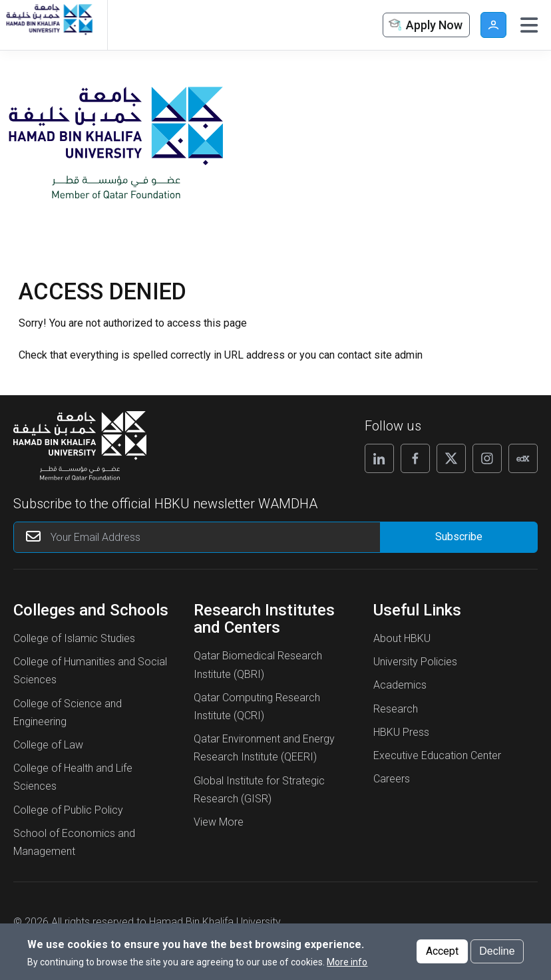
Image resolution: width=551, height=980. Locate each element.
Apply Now (425, 26)
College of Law (48, 745)
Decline (497, 951)
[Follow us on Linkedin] (379, 458)
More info (347, 962)
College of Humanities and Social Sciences (90, 671)
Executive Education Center (437, 755)
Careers (392, 779)
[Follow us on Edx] (523, 458)
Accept (442, 951)
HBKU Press (401, 732)
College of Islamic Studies (74, 638)
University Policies (415, 662)
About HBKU (402, 638)
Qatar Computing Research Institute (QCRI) (257, 707)
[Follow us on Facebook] (415, 458)
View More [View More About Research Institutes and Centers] (219, 822)
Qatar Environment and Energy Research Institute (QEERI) (264, 748)
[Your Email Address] (209, 537)
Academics (400, 685)
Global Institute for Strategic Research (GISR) (259, 790)
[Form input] (459, 537)
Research (396, 709)
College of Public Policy (68, 810)
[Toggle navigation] (529, 25)
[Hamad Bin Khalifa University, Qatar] (49, 25)
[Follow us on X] (451, 458)
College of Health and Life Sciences (73, 777)
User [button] (493, 25)
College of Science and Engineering (68, 713)
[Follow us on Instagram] (487, 458)
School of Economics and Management (74, 842)
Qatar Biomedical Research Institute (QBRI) (258, 665)
